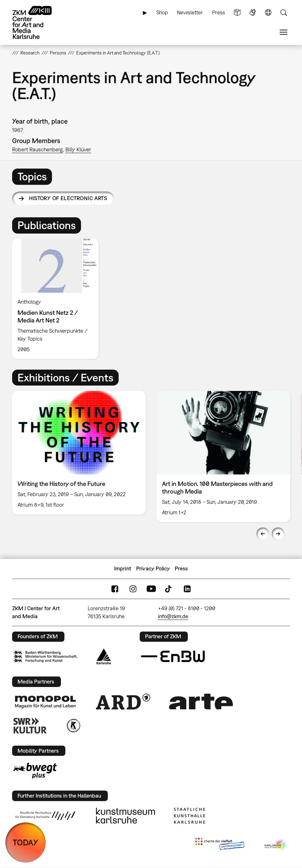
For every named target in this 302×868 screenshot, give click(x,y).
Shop (162, 12)
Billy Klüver (78, 149)
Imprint (123, 568)
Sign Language (253, 13)
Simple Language (237, 13)
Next (278, 534)
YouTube (151, 589)
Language (268, 13)
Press (219, 12)
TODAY (26, 842)
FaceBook (115, 589)
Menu (284, 32)
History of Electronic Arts (68, 198)
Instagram (133, 589)
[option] (58, 299)
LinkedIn (187, 589)
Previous (263, 534)
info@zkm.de (173, 616)
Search (284, 13)
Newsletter (190, 12)
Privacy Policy (153, 568)
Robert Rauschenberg (38, 149)
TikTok (169, 589)
